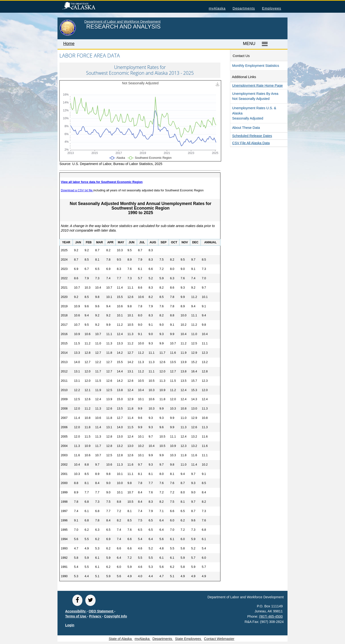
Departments (244, 8)
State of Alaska (86, 6)
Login (70, 625)
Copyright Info (115, 616)
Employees (272, 8)
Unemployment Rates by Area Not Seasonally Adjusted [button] (255, 96)
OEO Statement (101, 611)
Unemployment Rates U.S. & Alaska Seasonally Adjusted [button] (254, 113)
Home (69, 44)
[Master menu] (264, 44)
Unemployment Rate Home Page (257, 85)
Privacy (96, 616)
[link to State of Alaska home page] (68, 35)
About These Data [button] (246, 128)
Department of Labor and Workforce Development (122, 22)
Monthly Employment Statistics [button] (256, 66)
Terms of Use (76, 616)
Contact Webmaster (219, 639)
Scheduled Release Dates (252, 136)
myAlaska (217, 8)
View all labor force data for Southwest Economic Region (102, 182)
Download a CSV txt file (77, 190)
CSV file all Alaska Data (251, 143)
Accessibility (76, 611)
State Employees (189, 639)
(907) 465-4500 (271, 616)
